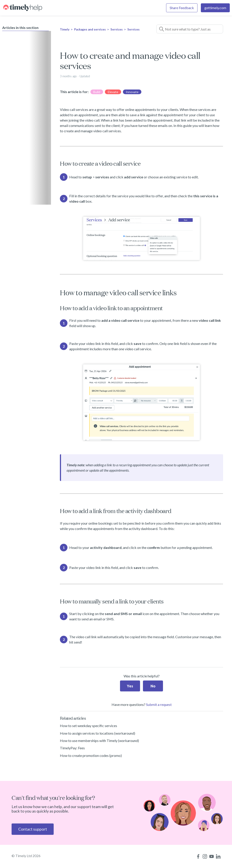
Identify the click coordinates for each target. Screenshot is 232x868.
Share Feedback (182, 8)
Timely (65, 29)
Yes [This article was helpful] (130, 686)
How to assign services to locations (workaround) (98, 733)
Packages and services (90, 29)
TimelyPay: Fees (72, 748)
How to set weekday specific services (89, 726)
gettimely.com (215, 8)
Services (117, 29)
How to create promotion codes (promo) (91, 755)
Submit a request (159, 704)
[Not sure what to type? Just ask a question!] (190, 29)
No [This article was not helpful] (153, 686)
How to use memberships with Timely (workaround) (99, 741)
